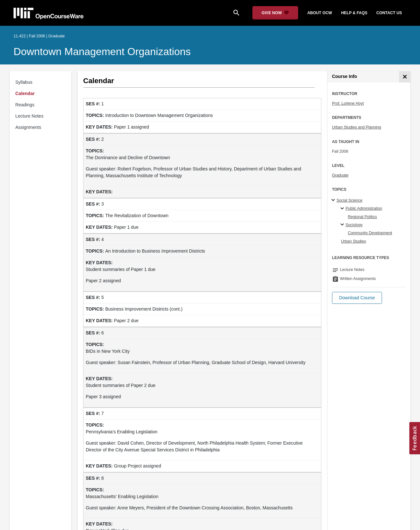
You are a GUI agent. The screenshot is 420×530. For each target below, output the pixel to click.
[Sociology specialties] (343, 225)
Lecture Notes (29, 116)
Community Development (370, 233)
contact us (389, 13)
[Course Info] (405, 77)
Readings (25, 105)
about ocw (320, 13)
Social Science (349, 200)
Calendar (25, 93)
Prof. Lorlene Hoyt (348, 103)
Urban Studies (354, 241)
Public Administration (364, 208)
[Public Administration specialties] (343, 209)
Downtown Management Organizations (102, 52)
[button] (357, 298)
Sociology (354, 225)
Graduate (340, 175)
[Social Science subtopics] (334, 200)
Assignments (28, 127)
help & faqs (354, 13)
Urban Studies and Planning (357, 127)
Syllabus (24, 82)
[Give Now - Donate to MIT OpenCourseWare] (275, 13)
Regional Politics (362, 217)
